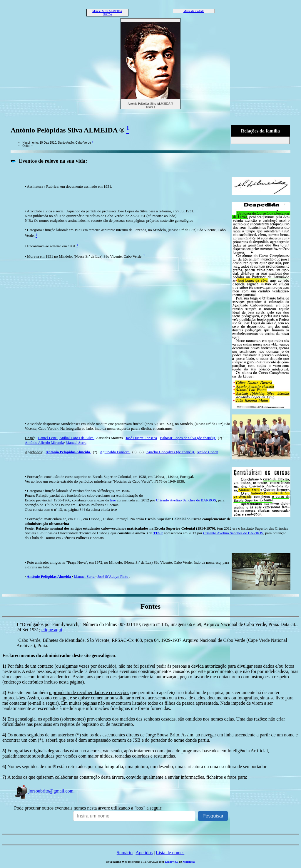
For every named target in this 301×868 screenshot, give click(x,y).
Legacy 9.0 (172, 862)
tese (113, 500)
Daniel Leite (48, 438)
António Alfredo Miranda (44, 443)
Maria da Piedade (194, 11)
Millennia (189, 862)
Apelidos (144, 853)
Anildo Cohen (207, 452)
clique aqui (52, 630)
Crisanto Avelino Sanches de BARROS (186, 500)
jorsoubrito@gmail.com (44, 791)
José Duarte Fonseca (141, 438)
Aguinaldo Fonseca (115, 452)
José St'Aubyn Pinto (113, 576)
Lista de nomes (170, 853)
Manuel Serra (76, 443)
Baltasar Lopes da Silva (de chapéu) (188, 438)
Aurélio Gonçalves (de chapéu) (171, 452)
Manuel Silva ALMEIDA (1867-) (107, 13)
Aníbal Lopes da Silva (77, 438)
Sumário (125, 853)
